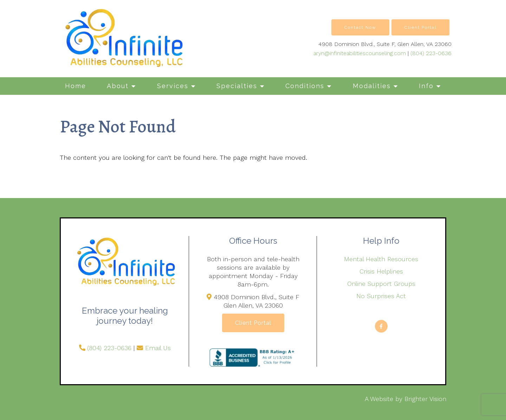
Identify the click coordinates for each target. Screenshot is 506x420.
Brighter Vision (425, 399)
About (118, 86)
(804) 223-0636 (431, 53)
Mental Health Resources (381, 259)
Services (173, 86)
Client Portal (420, 27)
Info (426, 86)
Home (76, 86)
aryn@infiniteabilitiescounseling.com (360, 53)
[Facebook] (381, 326)
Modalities (372, 86)
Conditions (305, 86)
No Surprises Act (381, 296)
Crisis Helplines (381, 271)
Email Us (158, 348)
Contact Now (360, 27)
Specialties (237, 86)
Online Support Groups (381, 284)
